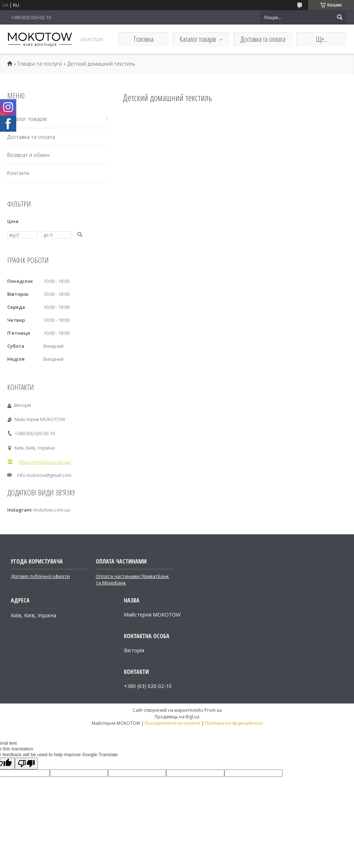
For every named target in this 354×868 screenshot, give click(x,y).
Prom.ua (213, 710)
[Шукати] (340, 17)
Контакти (18, 173)
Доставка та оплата (263, 39)
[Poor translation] (26, 764)
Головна (144, 39)
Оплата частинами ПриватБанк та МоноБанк (132, 579)
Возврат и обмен (28, 155)
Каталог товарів (198, 39)
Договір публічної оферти (40, 576)
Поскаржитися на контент (173, 723)
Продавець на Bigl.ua (177, 717)
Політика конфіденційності (234, 723)
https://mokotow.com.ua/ (45, 462)
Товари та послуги (40, 64)
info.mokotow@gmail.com (44, 475)
